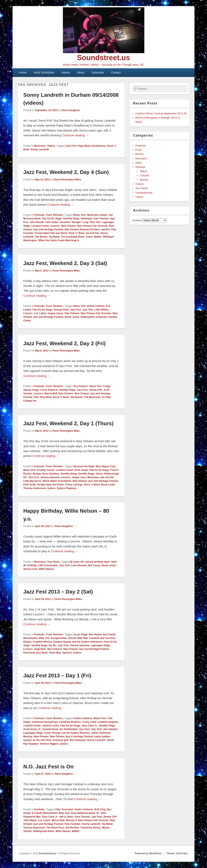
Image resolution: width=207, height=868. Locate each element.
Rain (36, 397)
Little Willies (101, 310)
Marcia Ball (51, 393)
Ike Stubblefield (69, 729)
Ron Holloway (78, 740)
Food (49, 215)
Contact (116, 73)
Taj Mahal (54, 237)
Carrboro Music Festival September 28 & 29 (161, 113)
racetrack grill (60, 740)
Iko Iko (53, 645)
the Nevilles (72, 828)
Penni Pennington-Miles (67, 180)
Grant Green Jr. (32, 729)
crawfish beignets (108, 722)
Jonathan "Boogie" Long (74, 222)
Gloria (99, 474)
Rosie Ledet (108, 485)
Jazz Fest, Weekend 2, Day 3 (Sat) (65, 263)
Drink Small (81, 470)
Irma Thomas (101, 219)
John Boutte (37, 222)
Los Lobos (40, 313)
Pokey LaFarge (74, 485)
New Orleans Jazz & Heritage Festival (71, 736)
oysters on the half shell (37, 740)
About (81, 73)
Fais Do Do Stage (52, 219)
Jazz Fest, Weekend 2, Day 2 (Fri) (64, 343)
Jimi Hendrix (110, 729)
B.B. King (100, 809)
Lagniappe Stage (100, 645)
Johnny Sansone (50, 477)
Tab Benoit (41, 237)
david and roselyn (97, 215)
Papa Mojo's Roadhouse (92, 146)
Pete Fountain (72, 824)
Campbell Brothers (70, 722)
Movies (140, 154)
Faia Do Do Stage (99, 470)
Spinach (67, 653)
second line (92, 233)
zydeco (51, 488)
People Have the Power (51, 485)
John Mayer (30, 820)
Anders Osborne (83, 718)
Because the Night (84, 466)
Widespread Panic (44, 831)
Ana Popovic (81, 386)
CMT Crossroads (48, 565)
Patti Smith (30, 485)
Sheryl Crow (30, 569)
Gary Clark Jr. (90, 726)
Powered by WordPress (148, 853)
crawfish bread (64, 470)
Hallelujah (86, 219)
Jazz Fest (71, 146)
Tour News (53, 562)
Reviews (58, 215)
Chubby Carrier (46, 470)
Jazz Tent (88, 310)
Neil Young (94, 565)
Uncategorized (144, 193)
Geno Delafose (51, 474)
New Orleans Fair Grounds (92, 226)
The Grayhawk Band (73, 237)
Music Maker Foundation (57, 481)
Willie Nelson (46, 569)
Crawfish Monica (42, 642)
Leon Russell (79, 565)
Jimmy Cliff (96, 390)
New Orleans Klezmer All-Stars (82, 229)
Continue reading (75, 135)
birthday (32, 565)
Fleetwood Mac (32, 817)
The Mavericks (92, 397)
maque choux (55, 313)
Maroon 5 (71, 820)
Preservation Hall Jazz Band (51, 233)
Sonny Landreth (40, 149)
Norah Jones (72, 317)
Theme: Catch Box (177, 853)
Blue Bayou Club (106, 466)
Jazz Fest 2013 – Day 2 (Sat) (58, 592)
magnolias (40, 649)
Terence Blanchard (34, 828)
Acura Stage (80, 634)
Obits (138, 163)
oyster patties (102, 736)
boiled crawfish (96, 306)
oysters (106, 229)
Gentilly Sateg (69, 474)
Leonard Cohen (40, 226)
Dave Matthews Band (83, 813)
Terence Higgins (49, 744)
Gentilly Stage (71, 219)
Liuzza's (55, 226)
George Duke (61, 310)
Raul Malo (46, 397)
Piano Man (55, 653)
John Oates (52, 222)
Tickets (140, 184)
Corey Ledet (89, 722)
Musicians (40, 146)
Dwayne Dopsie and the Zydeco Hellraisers (78, 642)
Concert (145, 175)
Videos (66, 73)
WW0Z (76, 831)
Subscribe (98, 73)
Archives (137, 220)
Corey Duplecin (49, 390)
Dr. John (101, 813)
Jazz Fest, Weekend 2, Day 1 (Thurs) (68, 423)
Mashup (28, 736)
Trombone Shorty (90, 828)
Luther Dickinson (101, 733)
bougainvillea (59, 638)
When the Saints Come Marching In (59, 240)
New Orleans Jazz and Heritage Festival (95, 481)
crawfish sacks (50, 726)
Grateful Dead (50, 729)
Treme (89, 237)
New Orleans (68, 226)
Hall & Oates (66, 817)
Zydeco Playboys (67, 488)
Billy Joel (44, 638)
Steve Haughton (71, 110)
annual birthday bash (98, 562)
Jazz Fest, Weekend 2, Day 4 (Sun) (66, 172)
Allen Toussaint (64, 809)
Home (23, 73)
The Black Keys (55, 828)
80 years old (77, 562)
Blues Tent (79, 215)
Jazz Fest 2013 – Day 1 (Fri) (57, 675)
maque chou (79, 477)
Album (144, 171)
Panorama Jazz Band (35, 653)
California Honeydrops (45, 722)
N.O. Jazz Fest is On (48, 767)
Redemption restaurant (94, 317)
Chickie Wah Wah (78, 638)
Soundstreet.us (103, 58)
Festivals (39, 215)
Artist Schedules (44, 73)
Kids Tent (95, 222)
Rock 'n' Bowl (76, 233)
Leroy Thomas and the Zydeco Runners (67, 733)
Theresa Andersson (35, 488)
